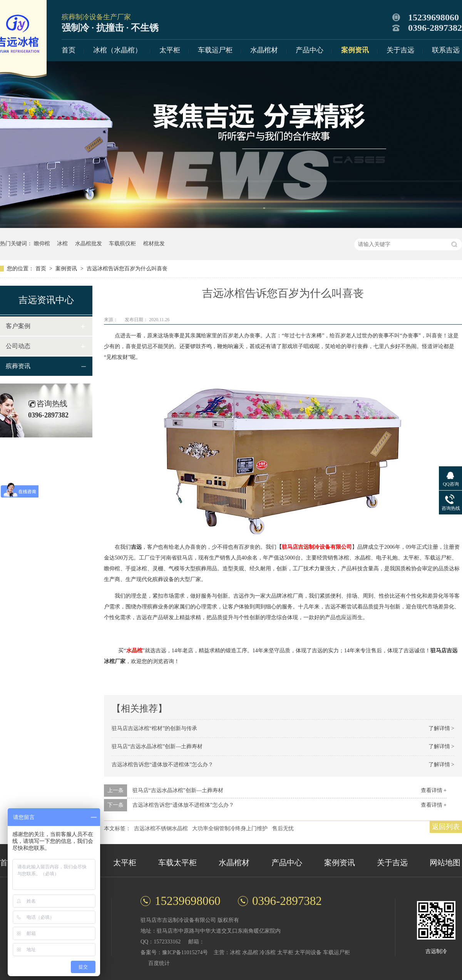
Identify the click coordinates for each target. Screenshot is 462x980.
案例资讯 (355, 50)
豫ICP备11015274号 (185, 952)
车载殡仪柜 (122, 244)
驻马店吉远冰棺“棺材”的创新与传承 (154, 728)
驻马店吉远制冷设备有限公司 (317, 547)
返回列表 (446, 827)
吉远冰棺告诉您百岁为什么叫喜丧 (127, 269)
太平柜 (170, 50)
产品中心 (310, 50)
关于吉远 (400, 50)
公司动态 (18, 346)
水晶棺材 (264, 50)
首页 (69, 50)
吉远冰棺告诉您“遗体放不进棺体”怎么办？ (162, 765)
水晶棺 (134, 651)
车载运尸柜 (215, 50)
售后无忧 (283, 828)
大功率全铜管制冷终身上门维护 (230, 828)
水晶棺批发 (89, 244)
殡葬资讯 (18, 366)
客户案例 (18, 326)
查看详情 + (434, 790)
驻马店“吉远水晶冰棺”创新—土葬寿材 (157, 746)
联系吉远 (446, 50)
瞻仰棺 (42, 244)
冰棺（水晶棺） (117, 50)
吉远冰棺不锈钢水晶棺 (161, 828)
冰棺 (62, 244)
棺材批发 (154, 244)
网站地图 (445, 863)
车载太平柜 (177, 863)
